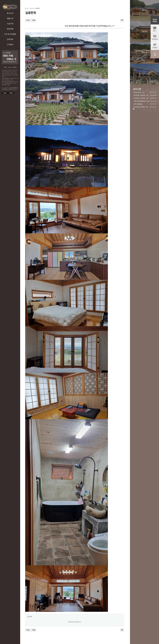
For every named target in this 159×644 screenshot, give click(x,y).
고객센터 (10, 45)
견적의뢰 (10, 39)
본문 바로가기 (0, 0)
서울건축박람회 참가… (140, 101)
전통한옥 (144, 32)
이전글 (28, 20)
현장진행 (10, 29)
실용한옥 (144, 10)
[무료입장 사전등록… (140, 95)
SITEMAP (15, 67)
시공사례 (10, 24)
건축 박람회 (137, 104)
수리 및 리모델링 (10, 34)
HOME (5, 67)
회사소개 (10, 13)
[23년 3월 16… (138, 93)
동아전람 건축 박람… (140, 107)
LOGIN (10, 67)
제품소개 (10, 19)
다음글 (34, 20)
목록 (122, 20)
